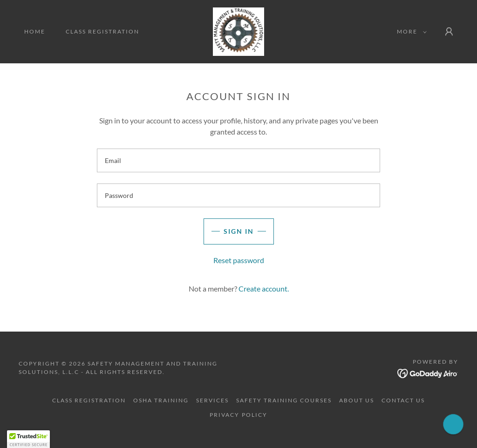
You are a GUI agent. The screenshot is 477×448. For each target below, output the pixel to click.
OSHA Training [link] (161, 400)
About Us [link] (357, 400)
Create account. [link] (264, 288)
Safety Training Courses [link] (284, 400)
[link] (239, 31)
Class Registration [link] (102, 31)
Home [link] (35, 31)
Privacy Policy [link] (238, 415)
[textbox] (238, 160)
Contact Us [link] (403, 400)
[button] (410, 32)
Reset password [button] (239, 260)
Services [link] (212, 400)
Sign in (239, 231)
